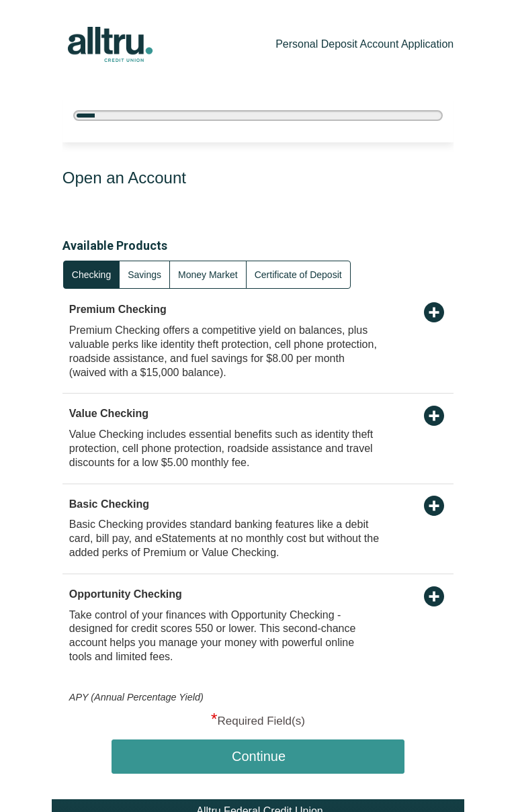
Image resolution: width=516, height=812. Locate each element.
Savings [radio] (144, 275)
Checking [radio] (91, 275)
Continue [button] (259, 756)
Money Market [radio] (208, 275)
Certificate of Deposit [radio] (298, 275)
